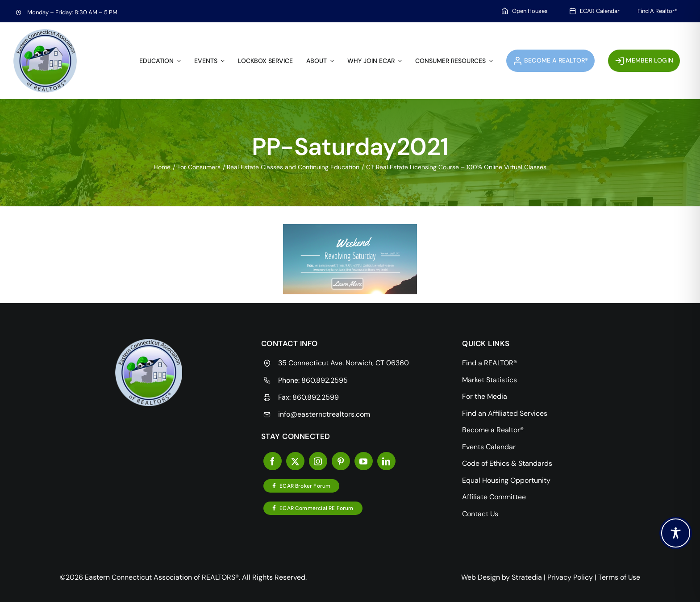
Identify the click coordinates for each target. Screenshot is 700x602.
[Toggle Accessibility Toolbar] (676, 533)
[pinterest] (341, 461)
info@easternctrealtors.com (324, 414)
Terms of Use (619, 577)
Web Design (481, 577)
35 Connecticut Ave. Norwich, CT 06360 (344, 363)
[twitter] (295, 461)
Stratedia (527, 577)
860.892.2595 (325, 380)
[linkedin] (386, 461)
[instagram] (318, 461)
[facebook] (273, 461)
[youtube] (364, 461)
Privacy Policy (570, 577)
